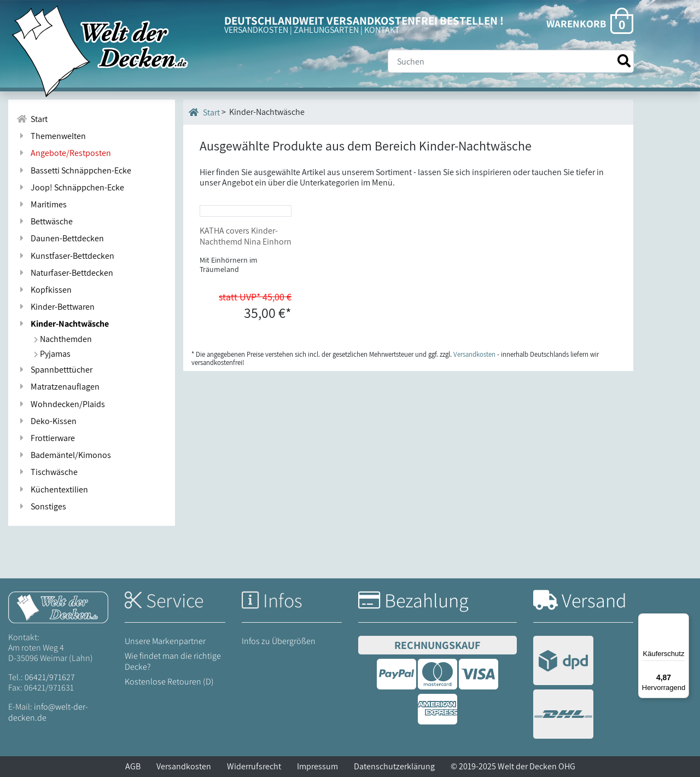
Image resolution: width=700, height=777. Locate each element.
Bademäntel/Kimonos (64, 455)
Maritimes (42, 204)
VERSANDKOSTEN (256, 30)
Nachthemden (63, 339)
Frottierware (46, 438)
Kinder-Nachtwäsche (63, 324)
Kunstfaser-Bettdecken (65, 256)
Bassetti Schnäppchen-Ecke (74, 170)
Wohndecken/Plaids (61, 404)
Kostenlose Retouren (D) (169, 682)
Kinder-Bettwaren (56, 307)
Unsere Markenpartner (165, 641)
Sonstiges (41, 506)
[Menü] (682, 620)
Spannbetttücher (54, 370)
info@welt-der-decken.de (48, 712)
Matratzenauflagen (58, 387)
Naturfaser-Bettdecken (65, 273)
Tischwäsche (47, 472)
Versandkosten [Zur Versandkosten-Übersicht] (474, 435)
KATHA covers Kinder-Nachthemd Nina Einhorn (246, 317)
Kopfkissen (44, 290)
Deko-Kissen (46, 421)
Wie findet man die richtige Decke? (173, 661)
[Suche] (511, 61)
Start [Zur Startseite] (32, 119)
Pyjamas (52, 354)
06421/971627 (50, 677)
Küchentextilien (52, 489)
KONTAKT (382, 30)
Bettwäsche (45, 221)
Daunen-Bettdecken (60, 238)
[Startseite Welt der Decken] (58, 607)
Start (204, 112)
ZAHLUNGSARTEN (326, 30)
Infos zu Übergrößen (279, 641)
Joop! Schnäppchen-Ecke (70, 187)
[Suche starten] (624, 61)
